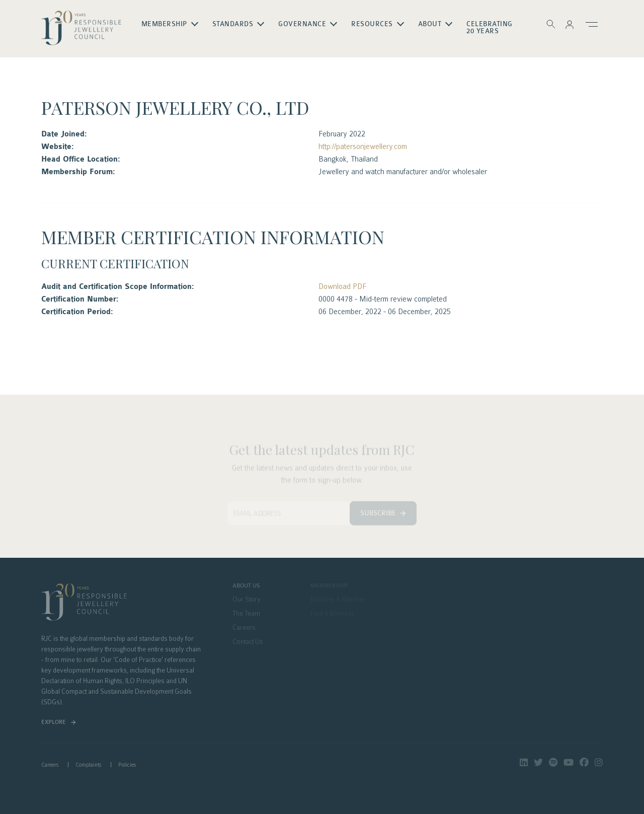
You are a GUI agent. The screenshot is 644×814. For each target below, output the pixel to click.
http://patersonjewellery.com (363, 146)
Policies (127, 765)
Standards (233, 24)
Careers (244, 628)
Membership (164, 24)
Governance (303, 24)
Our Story (247, 600)
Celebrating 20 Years (490, 28)
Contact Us (248, 642)
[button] (570, 24)
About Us (246, 586)
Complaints (88, 765)
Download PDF (342, 286)
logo (82, 28)
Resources (373, 24)
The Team (246, 614)
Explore (54, 722)
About (430, 24)
